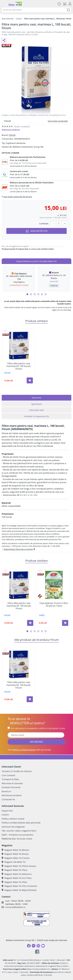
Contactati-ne (8, 799)
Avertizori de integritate (13, 827)
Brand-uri (6, 791)
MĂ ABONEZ (36, 742)
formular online (24, 839)
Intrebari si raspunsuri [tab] (36, 416)
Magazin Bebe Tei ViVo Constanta (19, 886)
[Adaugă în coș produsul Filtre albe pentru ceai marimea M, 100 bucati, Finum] (30, 380)
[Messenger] (34, 946)
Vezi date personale (29, 750)
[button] (27, 294)
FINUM (12, 135)
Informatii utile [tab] (36, 410)
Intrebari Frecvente (11, 787)
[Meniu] (4, 4)
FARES (42, 615)
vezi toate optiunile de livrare (17, 197)
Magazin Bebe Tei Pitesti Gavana (19, 866)
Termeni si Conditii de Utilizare (17, 771)
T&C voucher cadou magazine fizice (19, 831)
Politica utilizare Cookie (13, 819)
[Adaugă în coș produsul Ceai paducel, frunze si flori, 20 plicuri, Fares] (65, 623)
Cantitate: (44, 223)
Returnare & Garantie (12, 783)
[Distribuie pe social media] (4, 40)
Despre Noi (7, 811)
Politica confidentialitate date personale (21, 823)
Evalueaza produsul (11, 130)
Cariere (5, 815)
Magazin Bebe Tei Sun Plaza (17, 878)
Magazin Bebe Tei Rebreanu (17, 874)
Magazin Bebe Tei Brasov (15, 854)
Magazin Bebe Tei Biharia (15, 850)
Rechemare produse (12, 795)
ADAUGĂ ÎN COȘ (36, 231)
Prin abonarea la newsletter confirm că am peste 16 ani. (38, 728)
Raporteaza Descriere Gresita (19, 549)
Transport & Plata (10, 779)
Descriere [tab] (37, 398)
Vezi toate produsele (58, 121)
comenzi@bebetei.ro (15, 907)
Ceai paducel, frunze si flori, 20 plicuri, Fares (54, 604)
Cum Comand (8, 775)
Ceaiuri (19, 19)
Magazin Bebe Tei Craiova (16, 858)
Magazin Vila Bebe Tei (14, 862)
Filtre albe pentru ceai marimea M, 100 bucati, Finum (19, 366)
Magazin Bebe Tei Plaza (14, 870)
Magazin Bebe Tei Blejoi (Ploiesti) (19, 890)
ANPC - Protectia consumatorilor (18, 835)
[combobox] (36, 10)
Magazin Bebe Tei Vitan (14, 882)
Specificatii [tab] (36, 404)
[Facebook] (29, 946)
